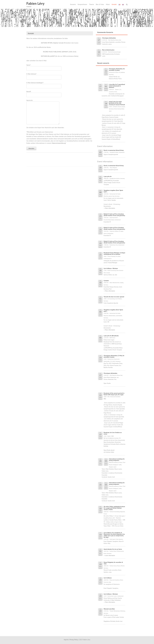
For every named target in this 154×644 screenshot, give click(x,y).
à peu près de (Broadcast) (111, 336)
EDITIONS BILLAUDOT (48, 56)
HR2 (105, 399)
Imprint (66, 640)
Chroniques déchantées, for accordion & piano (117, 69)
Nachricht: (43, 101)
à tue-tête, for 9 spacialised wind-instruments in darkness (117, 86)
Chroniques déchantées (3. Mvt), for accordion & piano (114, 356)
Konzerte (73, 4)
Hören (108, 4)
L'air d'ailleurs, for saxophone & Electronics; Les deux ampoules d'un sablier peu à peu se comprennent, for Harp (114, 535)
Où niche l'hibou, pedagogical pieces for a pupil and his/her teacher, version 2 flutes (114, 508)
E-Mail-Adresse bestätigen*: (44, 84)
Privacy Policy (74, 640)
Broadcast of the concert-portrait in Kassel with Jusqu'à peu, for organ (114, 394)
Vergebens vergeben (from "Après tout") (113, 191)
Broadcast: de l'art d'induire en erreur (113, 433)
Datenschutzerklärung (59, 143)
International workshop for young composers (117, 460)
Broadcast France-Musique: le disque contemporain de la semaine (114, 253)
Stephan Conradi (58, 43)
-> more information (109, 555)
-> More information (109, 208)
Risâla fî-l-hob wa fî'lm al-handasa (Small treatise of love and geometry (114, 215)
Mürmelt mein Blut (109, 609)
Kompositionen (82, 4)
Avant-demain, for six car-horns (113, 549)
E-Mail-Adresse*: (44, 76)
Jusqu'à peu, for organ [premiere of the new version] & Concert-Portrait (117, 103)
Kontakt (114, 4)
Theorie (91, 4)
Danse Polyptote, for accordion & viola (113, 563)
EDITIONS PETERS (47, 43)
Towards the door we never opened (114, 297)
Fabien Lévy (35, 3)
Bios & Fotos (100, 4)
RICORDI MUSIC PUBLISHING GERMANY (56, 52)
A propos (106, 281)
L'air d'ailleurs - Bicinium (111, 268)
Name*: (44, 67)
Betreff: (44, 93)
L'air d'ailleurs (108, 578)
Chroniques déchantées (110, 373)
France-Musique (113, 263)
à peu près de (108, 176)
